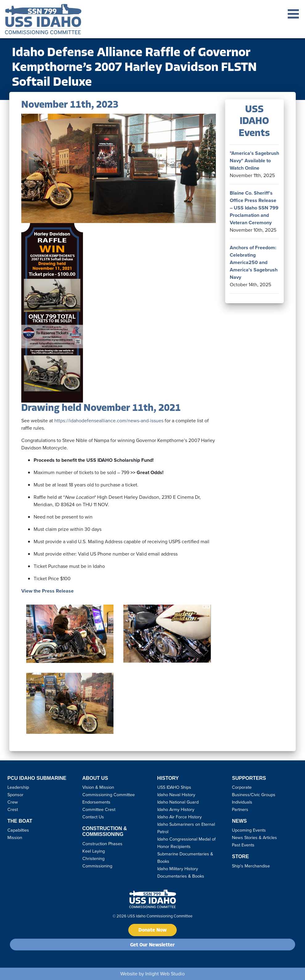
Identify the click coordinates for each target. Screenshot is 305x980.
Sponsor (15, 795)
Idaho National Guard (178, 802)
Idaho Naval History (176, 795)
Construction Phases (102, 844)
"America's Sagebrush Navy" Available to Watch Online (254, 161)
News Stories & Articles (254, 837)
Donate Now (152, 930)
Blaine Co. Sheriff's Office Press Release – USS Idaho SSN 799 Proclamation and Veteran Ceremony (254, 208)
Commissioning (97, 866)
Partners (240, 809)
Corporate (242, 787)
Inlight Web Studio (165, 974)
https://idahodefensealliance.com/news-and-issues (109, 421)
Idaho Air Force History (179, 817)
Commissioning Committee (109, 795)
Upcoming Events (249, 830)
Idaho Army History (176, 809)
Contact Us (93, 817)
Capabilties (18, 830)
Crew (13, 802)
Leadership (18, 787)
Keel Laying (94, 851)
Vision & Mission (98, 787)
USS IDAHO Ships (174, 787)
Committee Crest (99, 809)
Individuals (242, 802)
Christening (93, 858)
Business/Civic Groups (254, 795)
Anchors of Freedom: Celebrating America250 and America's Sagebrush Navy (254, 262)
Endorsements (96, 802)
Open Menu (293, 14)
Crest (13, 809)
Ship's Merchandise (251, 866)
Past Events (243, 845)
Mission (15, 837)
